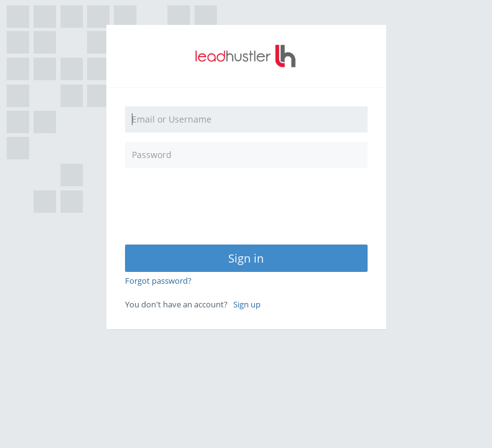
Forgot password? (158, 281)
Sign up (247, 304)
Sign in (246, 258)
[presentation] (229, 202)
